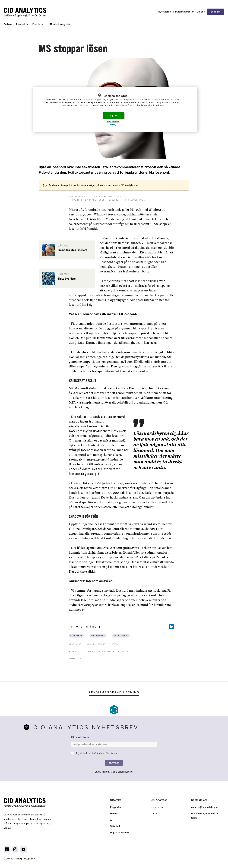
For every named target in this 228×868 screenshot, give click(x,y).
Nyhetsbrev (164, 12)
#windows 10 (121, 636)
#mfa (90, 651)
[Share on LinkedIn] (172, 627)
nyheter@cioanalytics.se (205, 807)
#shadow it (76, 651)
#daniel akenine (96, 644)
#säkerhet (76, 636)
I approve (113, 115)
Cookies (8, 859)
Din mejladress (80, 737)
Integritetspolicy (25, 859)
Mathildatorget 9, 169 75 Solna (204, 816)
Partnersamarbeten (184, 12)
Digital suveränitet (120, 832)
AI (111, 820)
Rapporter (116, 807)
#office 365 (76, 658)
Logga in (216, 12)
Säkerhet (115, 826)
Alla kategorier (62, 24)
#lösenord (75, 644)
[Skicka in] (114, 763)
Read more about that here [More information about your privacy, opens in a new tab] (150, 105)
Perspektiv (22, 24)
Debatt (8, 24)
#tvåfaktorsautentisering (113, 651)
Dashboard (39, 24)
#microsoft (98, 636)
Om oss (201, 12)
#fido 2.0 (117, 644)
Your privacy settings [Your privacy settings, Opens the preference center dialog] (113, 123)
